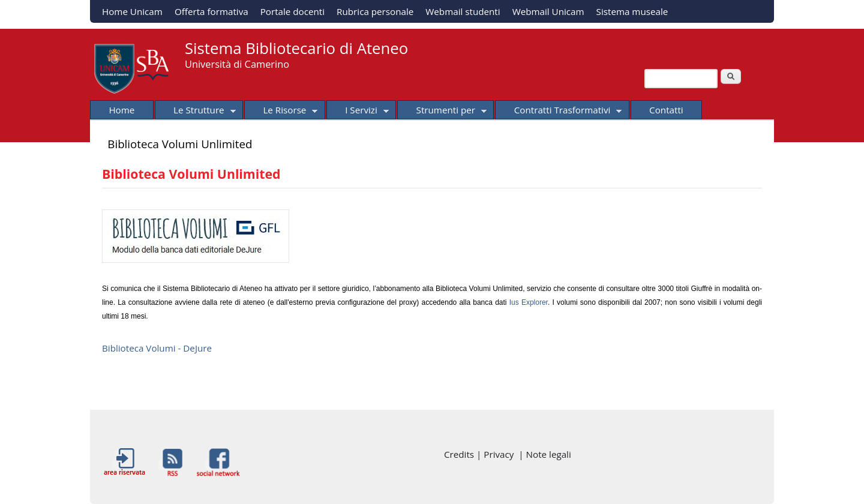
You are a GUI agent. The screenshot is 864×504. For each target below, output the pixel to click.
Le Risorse (281, 112)
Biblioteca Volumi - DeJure (157, 348)
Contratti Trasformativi (558, 112)
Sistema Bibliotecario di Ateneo (296, 48)
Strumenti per (442, 112)
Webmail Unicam (548, 11)
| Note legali (544, 454)
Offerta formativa (211, 11)
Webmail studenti (463, 11)
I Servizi (358, 112)
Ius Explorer (529, 302)
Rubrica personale (375, 11)
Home (121, 110)
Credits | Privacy (481, 454)
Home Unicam (132, 11)
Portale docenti (292, 11)
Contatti (666, 110)
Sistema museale (632, 11)
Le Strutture (195, 112)
